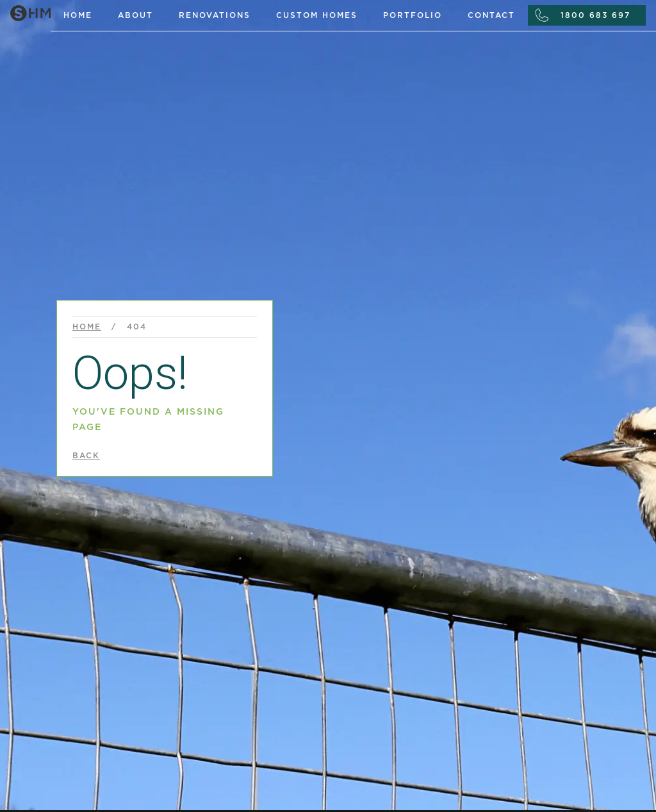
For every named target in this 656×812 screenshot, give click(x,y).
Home (78, 15)
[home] (25, 11)
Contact (491, 15)
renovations (215, 15)
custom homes (317, 15)
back (86, 456)
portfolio (413, 15)
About (135, 15)
